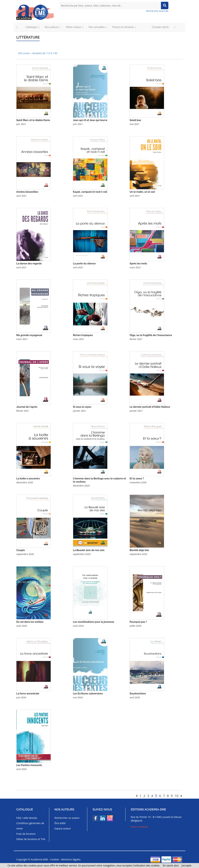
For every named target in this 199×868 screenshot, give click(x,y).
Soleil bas (135, 120)
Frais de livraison (26, 834)
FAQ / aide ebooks (27, 818)
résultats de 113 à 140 (45, 53)
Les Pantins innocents (29, 765)
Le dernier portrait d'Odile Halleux (150, 407)
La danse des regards (29, 263)
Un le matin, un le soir (142, 192)
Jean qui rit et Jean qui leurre (90, 120)
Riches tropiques (83, 335)
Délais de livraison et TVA (31, 839)
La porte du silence (84, 263)
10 (177, 796)
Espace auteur (63, 828)
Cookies (55, 859)
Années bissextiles (27, 192)
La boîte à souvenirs (28, 479)
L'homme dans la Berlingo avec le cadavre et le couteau (99, 480)
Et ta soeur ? (137, 479)
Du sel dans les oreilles (30, 622)
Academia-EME (39, 859)
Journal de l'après (27, 407)
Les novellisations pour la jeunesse (94, 622)
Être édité (60, 823)
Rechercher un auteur (67, 818)
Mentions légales (71, 859)
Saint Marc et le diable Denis (33, 120)
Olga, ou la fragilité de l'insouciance (151, 335)
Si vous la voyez (82, 407)
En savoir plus (171, 865)
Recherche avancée (157, 11)
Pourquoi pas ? (138, 622)
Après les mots (138, 263)
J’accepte (187, 865)
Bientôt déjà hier (139, 550)
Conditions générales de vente (30, 826)
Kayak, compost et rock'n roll (90, 192)
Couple (21, 550)
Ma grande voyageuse (29, 335)
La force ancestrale (28, 694)
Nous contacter (140, 827)
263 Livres (24, 53)
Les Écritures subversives (88, 694)
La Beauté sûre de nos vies (89, 550)
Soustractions (138, 694)
